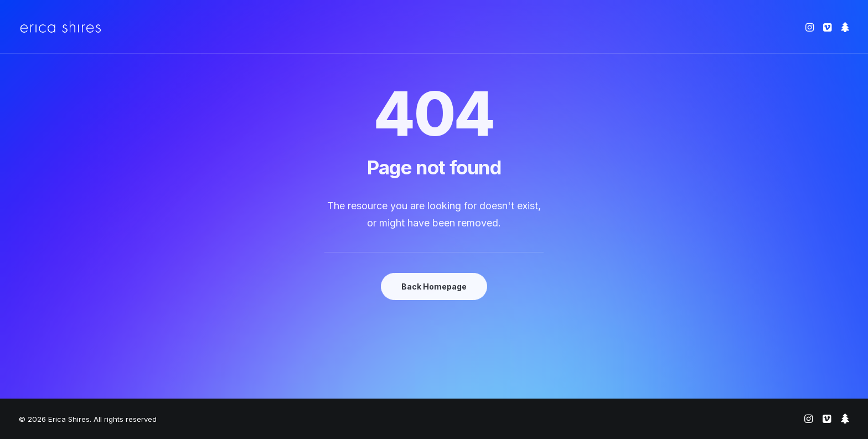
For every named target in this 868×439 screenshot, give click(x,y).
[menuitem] (811, 27)
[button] (811, 27)
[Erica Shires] (61, 27)
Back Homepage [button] (434, 286)
